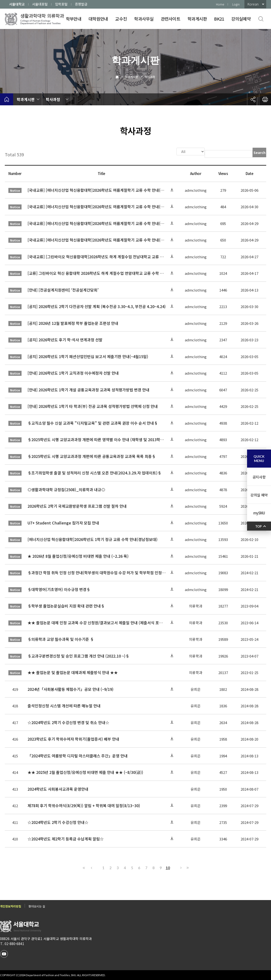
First (84, 867)
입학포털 (61, 4)
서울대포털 (40, 4)
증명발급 (81, 4)
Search (260, 152)
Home (220, 4)
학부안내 (74, 19)
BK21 (219, 19)
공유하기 (253, 99)
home (7, 99)
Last (187, 867)
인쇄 (265, 99)
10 (168, 867)
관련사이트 (171, 19)
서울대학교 (17, 4)
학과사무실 (144, 19)
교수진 (121, 19)
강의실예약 (241, 19)
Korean (253, 4)
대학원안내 (98, 19)
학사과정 (150, 77)
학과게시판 (197, 19)
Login (236, 4)
